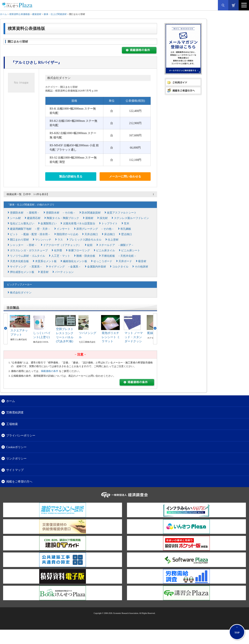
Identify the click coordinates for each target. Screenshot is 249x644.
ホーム (3, 14)
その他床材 (141, 267)
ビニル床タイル (106, 250)
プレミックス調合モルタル (85, 240)
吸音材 (142, 261)
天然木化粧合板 (19, 261)
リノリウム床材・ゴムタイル (27, 256)
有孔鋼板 (126, 229)
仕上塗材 (113, 240)
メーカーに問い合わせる (125, 177)
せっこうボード (103, 261)
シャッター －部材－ (23, 245)
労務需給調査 (15, 412)
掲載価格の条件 (50, 371)
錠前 (90, 245)
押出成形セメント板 (22, 272)
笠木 (127, 223)
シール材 (15, 218)
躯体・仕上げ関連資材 (55, 14)
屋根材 (89, 218)
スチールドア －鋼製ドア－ (116, 245)
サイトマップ (15, 470)
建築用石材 (34, 218)
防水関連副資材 (91, 213)
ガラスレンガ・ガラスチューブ (29, 250)
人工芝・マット (61, 256)
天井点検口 (91, 234)
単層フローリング (79, 250)
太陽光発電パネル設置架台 (79, 223)
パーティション (64, 272)
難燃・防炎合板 (86, 256)
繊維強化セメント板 (75, 261)
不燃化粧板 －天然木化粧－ (119, 256)
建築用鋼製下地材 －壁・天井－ (30, 229)
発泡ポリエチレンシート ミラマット (111, 337)
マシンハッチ (43, 240)
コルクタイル (120, 267)
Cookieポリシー (16, 447)
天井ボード (125, 261)
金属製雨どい (49, 223)
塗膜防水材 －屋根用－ (25, 213)
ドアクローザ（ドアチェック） (62, 245)
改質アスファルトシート (122, 213)
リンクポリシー (16, 458)
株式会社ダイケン (59, 78)
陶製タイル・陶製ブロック (63, 218)
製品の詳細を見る (71, 177)
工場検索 (12, 424)
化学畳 (58, 250)
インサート (63, 229)
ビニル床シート (131, 250)
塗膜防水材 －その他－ (61, 213)
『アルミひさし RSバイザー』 (36, 62)
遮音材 (45, 272)
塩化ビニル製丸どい (22, 223)
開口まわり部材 (19, 240)
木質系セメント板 (46, 261)
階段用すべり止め (67, 234)
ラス (60, 240)
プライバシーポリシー (21, 435)
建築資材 (37, 14)
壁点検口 (127, 234)
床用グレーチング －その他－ (95, 229)
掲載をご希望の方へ (19, 481)
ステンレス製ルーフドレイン (131, 218)
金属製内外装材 (97, 267)
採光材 (104, 218)
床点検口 (110, 234)
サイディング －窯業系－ (26, 267)
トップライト (110, 223)
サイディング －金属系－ (65, 267)
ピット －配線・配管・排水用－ (30, 234)
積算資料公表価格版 (20, 14)
